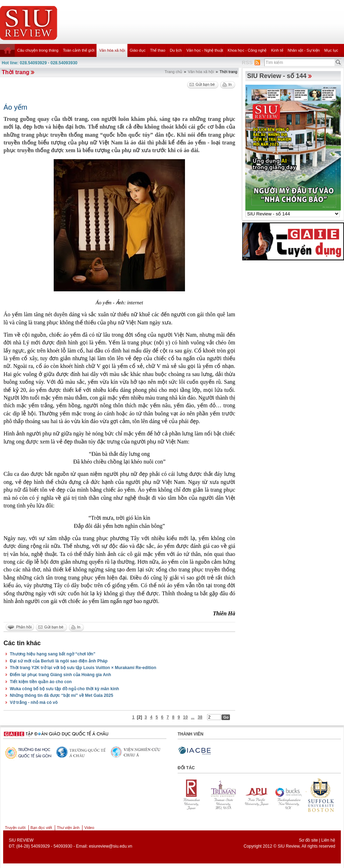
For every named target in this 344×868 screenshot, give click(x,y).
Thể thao (157, 50)
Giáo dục (138, 50)
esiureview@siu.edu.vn (111, 846)
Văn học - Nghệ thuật (205, 50)
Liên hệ (328, 840)
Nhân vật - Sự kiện (304, 50)
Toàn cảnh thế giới (79, 50)
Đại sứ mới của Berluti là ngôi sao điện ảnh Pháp (59, 661)
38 (200, 717)
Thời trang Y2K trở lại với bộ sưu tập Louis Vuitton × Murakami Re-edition (83, 668)
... (193, 717)
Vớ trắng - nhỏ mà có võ (34, 702)
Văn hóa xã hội (112, 50)
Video (89, 828)
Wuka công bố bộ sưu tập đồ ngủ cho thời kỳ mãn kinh (64, 689)
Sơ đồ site (308, 840)
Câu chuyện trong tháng (38, 50)
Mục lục (331, 50)
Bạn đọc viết (41, 828)
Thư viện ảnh (68, 828)
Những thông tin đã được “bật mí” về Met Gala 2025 (61, 695)
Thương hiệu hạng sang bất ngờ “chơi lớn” (53, 654)
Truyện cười (15, 828)
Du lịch (176, 50)
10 (186, 717)
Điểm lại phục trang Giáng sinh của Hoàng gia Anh (60, 675)
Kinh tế (277, 50)
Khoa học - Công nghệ (247, 50)
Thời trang (15, 72)
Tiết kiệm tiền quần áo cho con (41, 682)
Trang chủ (173, 72)
